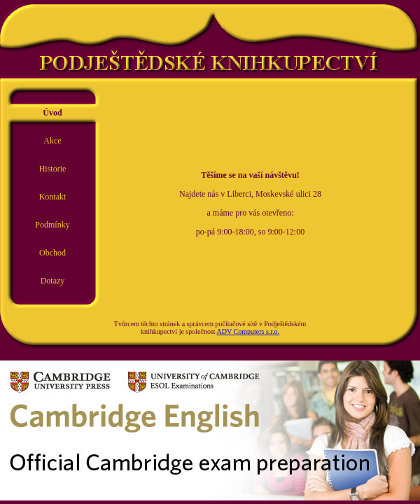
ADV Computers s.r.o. (248, 331)
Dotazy (53, 281)
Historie (53, 169)
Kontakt (53, 197)
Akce (52, 141)
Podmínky (52, 225)
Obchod (52, 253)
